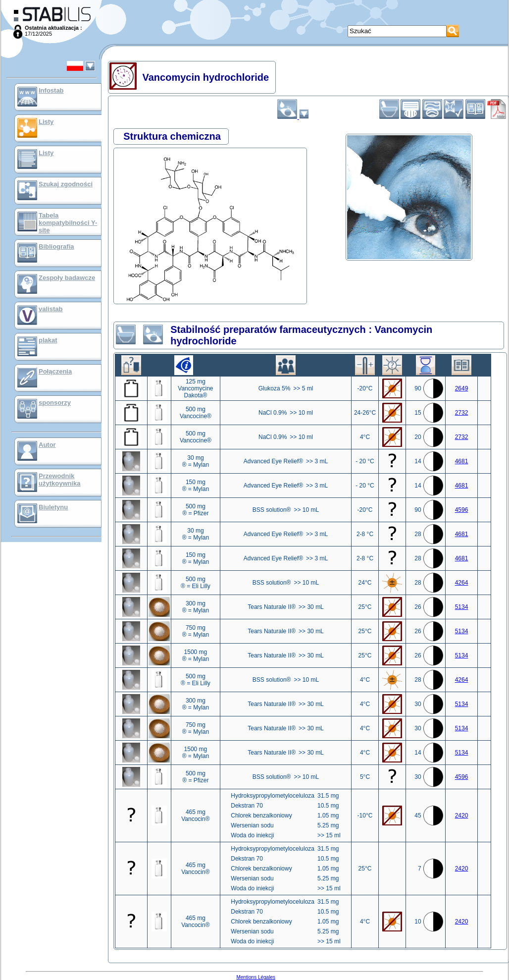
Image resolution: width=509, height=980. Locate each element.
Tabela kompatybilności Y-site (68, 223)
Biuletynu (53, 507)
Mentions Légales (256, 977)
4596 (462, 510)
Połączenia (55, 371)
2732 (462, 413)
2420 (462, 816)
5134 (462, 607)
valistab (51, 309)
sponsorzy (55, 403)
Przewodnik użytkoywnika (60, 480)
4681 (462, 461)
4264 (462, 583)
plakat (48, 340)
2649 (462, 388)
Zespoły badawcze (67, 278)
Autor (47, 445)
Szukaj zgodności (66, 184)
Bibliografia (56, 246)
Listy (46, 122)
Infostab (51, 90)
